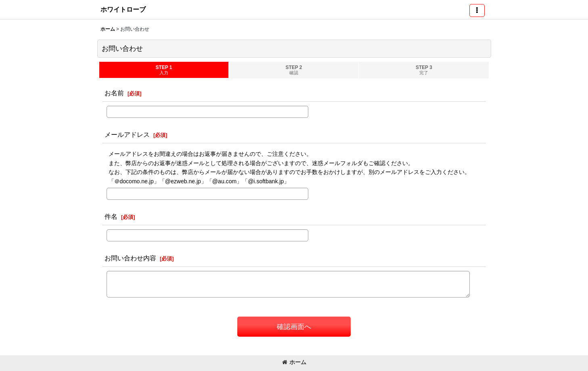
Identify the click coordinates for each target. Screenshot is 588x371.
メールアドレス (127, 134)
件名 (111, 216)
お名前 (114, 93)
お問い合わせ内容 (130, 258)
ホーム (294, 362)
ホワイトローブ (123, 9)
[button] (477, 10)
